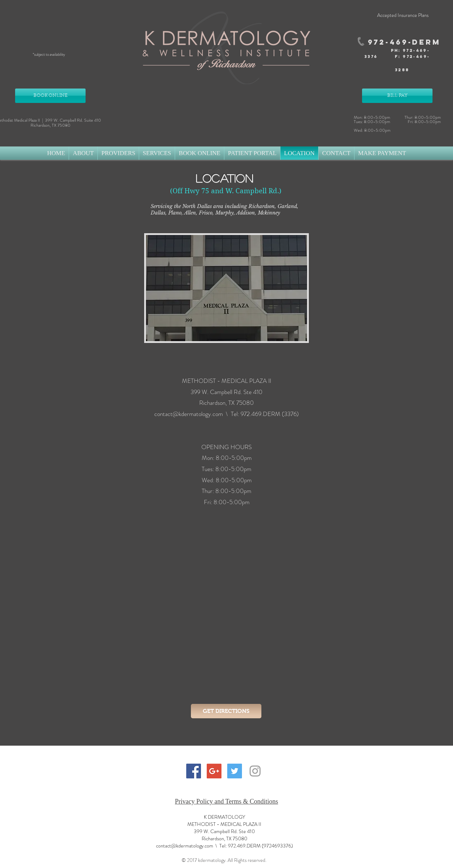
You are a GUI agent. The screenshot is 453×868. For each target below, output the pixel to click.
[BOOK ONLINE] (50, 96)
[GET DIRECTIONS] (226, 711)
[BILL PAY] (397, 96)
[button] (83, 153)
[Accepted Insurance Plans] (403, 15)
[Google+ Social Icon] (214, 771)
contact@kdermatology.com (189, 414)
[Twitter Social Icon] (235, 771)
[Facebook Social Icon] (194, 771)
